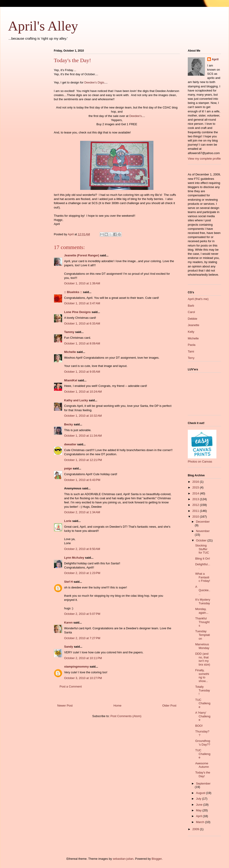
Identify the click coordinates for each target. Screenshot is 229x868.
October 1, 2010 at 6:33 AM (82, 323)
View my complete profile (204, 159)
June (200, 805)
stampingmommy (76, 667)
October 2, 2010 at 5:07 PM (82, 614)
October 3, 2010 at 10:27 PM (83, 678)
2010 (196, 517)
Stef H (68, 582)
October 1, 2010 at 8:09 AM (82, 343)
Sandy (69, 647)
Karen (68, 623)
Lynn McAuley (74, 558)
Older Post (169, 706)
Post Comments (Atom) (126, 716)
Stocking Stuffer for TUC (202, 549)
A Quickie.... (203, 590)
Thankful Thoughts (202, 622)
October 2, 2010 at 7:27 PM (82, 638)
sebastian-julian (123, 859)
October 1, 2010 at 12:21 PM (83, 460)
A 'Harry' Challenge (203, 716)
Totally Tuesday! (202, 690)
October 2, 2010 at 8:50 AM (82, 549)
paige (68, 468)
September (203, 783)
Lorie (68, 521)
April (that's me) (198, 299)
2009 (196, 829)
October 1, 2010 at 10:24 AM (83, 392)
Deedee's (135, 116)
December (203, 522)
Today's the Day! (203, 774)
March (201, 822)
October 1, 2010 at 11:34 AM (83, 436)
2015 (196, 487)
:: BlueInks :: (73, 292)
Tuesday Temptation (202, 635)
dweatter (70, 444)
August (201, 793)
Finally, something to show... (202, 676)
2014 (196, 493)
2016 (196, 482)
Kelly (191, 332)
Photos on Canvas (200, 462)
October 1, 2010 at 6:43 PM (82, 480)
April (215, 59)
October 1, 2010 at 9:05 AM (82, 372)
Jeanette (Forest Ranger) (82, 255)
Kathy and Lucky (76, 400)
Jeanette (194, 325)
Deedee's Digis (94, 82)
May (199, 810)
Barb (191, 306)
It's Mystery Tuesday (203, 601)
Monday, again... (202, 611)
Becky (68, 424)
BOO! (199, 726)
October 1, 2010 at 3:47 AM (82, 303)
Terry (191, 358)
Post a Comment (71, 686)
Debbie (192, 319)
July (199, 799)
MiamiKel (71, 380)
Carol (191, 312)
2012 (196, 505)
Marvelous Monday (202, 646)
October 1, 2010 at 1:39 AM (82, 283)
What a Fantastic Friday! (203, 577)
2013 (196, 499)
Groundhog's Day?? (203, 743)
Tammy (69, 332)
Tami (191, 351)
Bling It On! (202, 559)
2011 (196, 511)
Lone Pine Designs (77, 312)
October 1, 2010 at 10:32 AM (83, 416)
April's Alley (43, 26)
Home (118, 706)
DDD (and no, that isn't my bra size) (203, 659)
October (202, 540)
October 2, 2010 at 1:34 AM (82, 512)
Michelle (70, 352)
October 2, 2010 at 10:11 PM (83, 658)
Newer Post (65, 706)
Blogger (157, 859)
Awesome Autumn (202, 765)
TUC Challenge (203, 703)
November (203, 531)
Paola (192, 345)
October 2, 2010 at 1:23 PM (82, 573)
